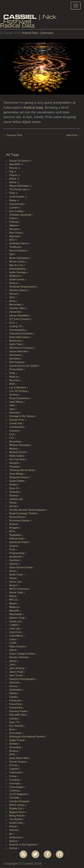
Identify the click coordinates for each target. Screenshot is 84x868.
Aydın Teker (16, 344)
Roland (14, 524)
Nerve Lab (15, 582)
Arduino (14, 830)
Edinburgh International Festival (27, 736)
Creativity (15, 780)
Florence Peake (18, 711)
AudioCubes (16, 823)
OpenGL (14, 564)
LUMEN (14, 625)
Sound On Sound (19, 161)
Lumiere (14, 207)
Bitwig (13, 200)
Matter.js (14, 607)
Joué (12, 665)
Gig (12, 171)
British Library (17, 805)
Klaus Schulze (17, 646)
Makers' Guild (17, 618)
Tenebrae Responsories (23, 287)
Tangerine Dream (19, 477)
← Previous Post (13, 135)
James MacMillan (19, 315)
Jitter (12, 405)
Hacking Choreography (22, 679)
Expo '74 (14, 722)
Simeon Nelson (18, 250)
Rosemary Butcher (20, 520)
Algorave (15, 236)
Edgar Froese (17, 740)
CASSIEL (15, 798)
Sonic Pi (14, 488)
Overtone (15, 560)
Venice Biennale (19, 351)
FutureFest (16, 704)
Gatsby (14, 697)
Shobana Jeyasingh (21, 215)
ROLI (12, 240)
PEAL (13, 373)
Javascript (15, 312)
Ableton (14, 225)
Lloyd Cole (15, 632)
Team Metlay (17, 474)
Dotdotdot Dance (19, 243)
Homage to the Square (22, 416)
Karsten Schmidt (19, 657)
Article (13, 179)
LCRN (13, 643)
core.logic (15, 783)
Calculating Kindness (21, 333)
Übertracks (16, 355)
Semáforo (15, 358)
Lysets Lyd (15, 621)
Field (12, 193)
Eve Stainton (17, 726)
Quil (12, 254)
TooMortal (15, 247)
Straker (14, 484)
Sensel (13, 506)
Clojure (14, 175)
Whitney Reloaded (20, 445)
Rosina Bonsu (17, 517)
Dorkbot (14, 751)
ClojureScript (17, 204)
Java (12, 409)
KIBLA (13, 650)
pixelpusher (16, 557)
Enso (12, 729)
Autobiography (18, 269)
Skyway (14, 495)
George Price (17, 420)
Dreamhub (15, 747)
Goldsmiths (16, 690)
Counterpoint (17, 427)
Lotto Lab (15, 628)
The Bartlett (16, 819)
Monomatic (16, 304)
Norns (13, 571)
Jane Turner (16, 675)
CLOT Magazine (19, 794)
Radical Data (30, 33)
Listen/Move (16, 636)
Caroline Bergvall (19, 801)
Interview (15, 412)
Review (14, 168)
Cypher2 (14, 769)
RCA (12, 531)
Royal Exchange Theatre (23, 513)
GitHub (13, 693)
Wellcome (15, 276)
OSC (12, 297)
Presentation (17, 369)
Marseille (15, 611)
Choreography (17, 330)
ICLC (12, 323)
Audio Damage (18, 272)
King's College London (22, 654)
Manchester (16, 614)
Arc (11, 834)
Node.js (14, 377)
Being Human (17, 816)
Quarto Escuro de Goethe (24, 366)
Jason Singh (16, 672)
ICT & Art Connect (20, 319)
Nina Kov (15, 380)
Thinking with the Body (22, 470)
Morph (13, 596)
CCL (12, 438)
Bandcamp (16, 341)
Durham (14, 744)
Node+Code (16, 574)
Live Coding (16, 211)
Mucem (14, 585)
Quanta (14, 546)
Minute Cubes (17, 261)
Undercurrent (17, 279)
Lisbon (13, 639)
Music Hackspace (19, 258)
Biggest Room (17, 812)
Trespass (15, 466)
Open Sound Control (21, 567)
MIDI (12, 384)
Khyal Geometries (20, 398)
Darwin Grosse (18, 762)
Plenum (14, 294)
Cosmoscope (17, 196)
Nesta (13, 578)
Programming (17, 553)
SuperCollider (17, 481)
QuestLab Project (19, 542)
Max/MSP (15, 164)
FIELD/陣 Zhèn (18, 715)
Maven (13, 603)
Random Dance (18, 290)
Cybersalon (47, 33)
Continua (15, 790)
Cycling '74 (16, 326)
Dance (13, 182)
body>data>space (20, 337)
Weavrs (14, 449)
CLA (12, 434)
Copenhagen (17, 787)
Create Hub (16, 423)
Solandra (15, 492)
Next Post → (74, 135)
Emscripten (16, 733)
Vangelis (14, 463)
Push (12, 549)
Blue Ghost (16, 233)
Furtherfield (16, 708)
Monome (14, 229)
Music (13, 301)
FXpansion (16, 700)
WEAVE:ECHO (18, 452)
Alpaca (13, 841)
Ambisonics (16, 837)
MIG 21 (14, 600)
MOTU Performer (19, 589)
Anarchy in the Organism (23, 844)
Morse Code (16, 592)
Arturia (13, 826)
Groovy (14, 686)
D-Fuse (14, 765)
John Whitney (17, 668)
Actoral (13, 848)
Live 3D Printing (18, 391)
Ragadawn (16, 535)
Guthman (15, 682)
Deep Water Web (19, 758)
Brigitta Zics (16, 808)
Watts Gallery (17, 456)
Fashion (14, 719)
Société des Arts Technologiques (28, 510)
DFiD (12, 754)
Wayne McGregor (19, 186)
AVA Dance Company (22, 348)
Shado (13, 503)
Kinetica (14, 395)
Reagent (14, 528)
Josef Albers (16, 402)
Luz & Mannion (18, 387)
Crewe (13, 776)
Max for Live (16, 265)
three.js (14, 283)
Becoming (15, 441)
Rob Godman (17, 362)
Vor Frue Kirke (18, 459)
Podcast (14, 222)
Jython (13, 661)
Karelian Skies (18, 308)
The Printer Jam (18, 189)
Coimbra (14, 431)
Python (13, 218)
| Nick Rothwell (30, 18)
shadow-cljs (16, 499)
